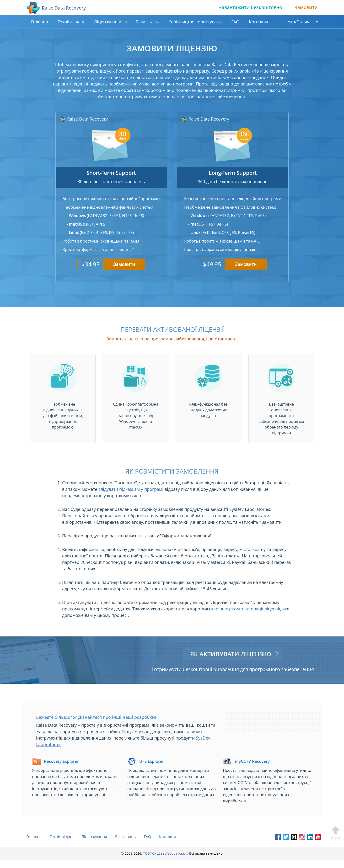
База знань (147, 22)
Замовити (306, 7)
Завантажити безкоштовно (250, 7)
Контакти (258, 22)
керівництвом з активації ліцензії (246, 609)
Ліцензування (108, 22)
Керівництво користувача (195, 22)
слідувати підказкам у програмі (131, 489)
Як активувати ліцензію (231, 654)
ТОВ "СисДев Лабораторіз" (165, 861)
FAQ (235, 22)
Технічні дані (71, 22)
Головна (40, 22)
